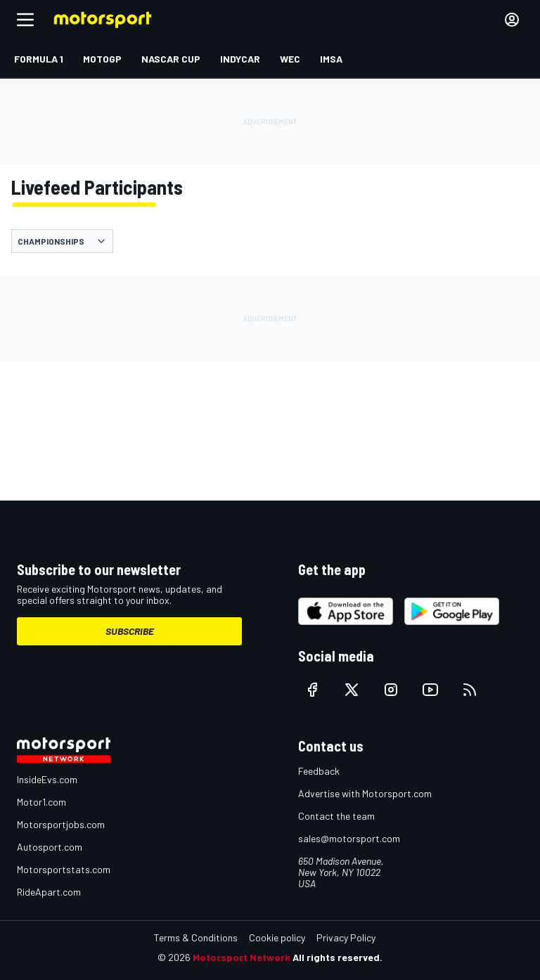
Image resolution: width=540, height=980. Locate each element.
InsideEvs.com (47, 779)
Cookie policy (277, 937)
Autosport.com (50, 847)
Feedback (319, 771)
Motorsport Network (242, 957)
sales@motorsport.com (349, 838)
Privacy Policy (346, 937)
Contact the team (336, 816)
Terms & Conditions (196, 937)
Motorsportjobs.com (61, 824)
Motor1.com (41, 802)
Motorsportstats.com (64, 869)
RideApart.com (49, 892)
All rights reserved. (337, 957)
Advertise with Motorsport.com (365, 793)
